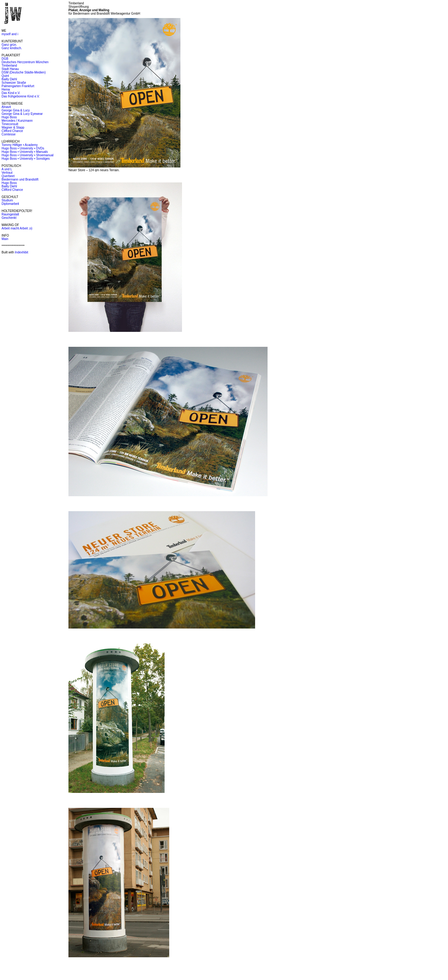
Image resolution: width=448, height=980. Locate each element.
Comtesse (9, 134)
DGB (5, 59)
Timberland (9, 66)
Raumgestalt (10, 214)
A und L (7, 169)
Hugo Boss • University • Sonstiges (26, 159)
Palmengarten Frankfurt (18, 86)
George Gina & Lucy (16, 110)
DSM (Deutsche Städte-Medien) (24, 72)
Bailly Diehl (9, 79)
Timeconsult (10, 124)
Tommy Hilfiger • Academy (20, 145)
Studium (7, 200)
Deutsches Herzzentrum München (25, 62)
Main (5, 239)
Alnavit (6, 107)
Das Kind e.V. (11, 93)
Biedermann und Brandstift (20, 179)
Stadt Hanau (10, 69)
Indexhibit (22, 252)
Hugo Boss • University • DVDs (23, 148)
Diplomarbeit (10, 204)
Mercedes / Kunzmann (17, 121)
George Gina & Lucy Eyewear (22, 114)
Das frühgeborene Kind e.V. (21, 96)
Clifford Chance (12, 131)
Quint (5, 76)
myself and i (10, 34)
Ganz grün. (9, 45)
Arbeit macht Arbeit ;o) (17, 228)
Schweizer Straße (14, 83)
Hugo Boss (9, 117)
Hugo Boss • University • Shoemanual (28, 155)
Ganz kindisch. (12, 48)
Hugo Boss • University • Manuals (25, 152)
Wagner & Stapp (13, 127)
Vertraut (7, 173)
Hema (6, 90)
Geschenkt (9, 218)
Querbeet (8, 176)
